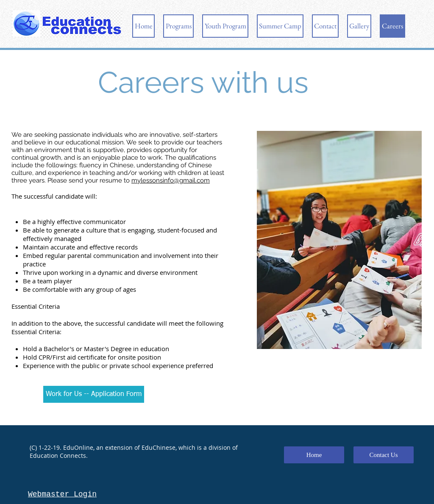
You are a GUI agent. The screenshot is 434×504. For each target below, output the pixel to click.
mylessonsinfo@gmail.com (171, 180)
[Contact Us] (384, 455)
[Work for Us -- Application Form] (94, 394)
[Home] (314, 455)
